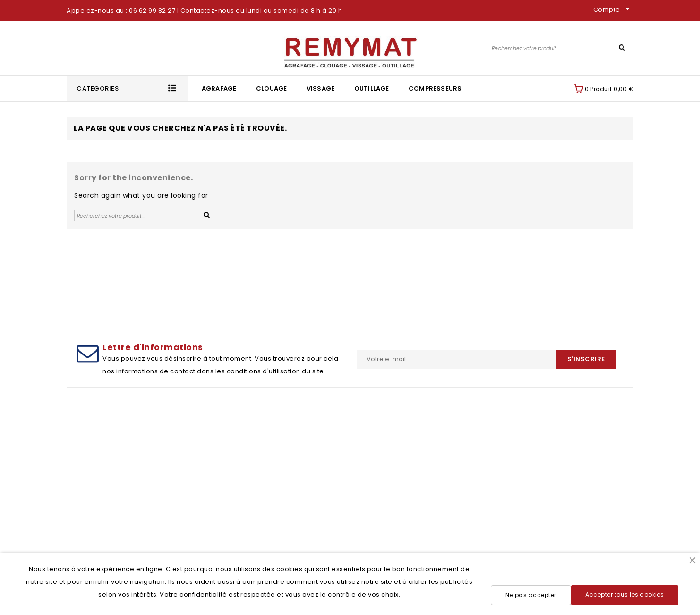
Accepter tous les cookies (625, 594)
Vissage (320, 88)
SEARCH (622, 47)
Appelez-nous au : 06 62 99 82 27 (121, 11)
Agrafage (219, 88)
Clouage (271, 88)
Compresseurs (435, 88)
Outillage (372, 88)
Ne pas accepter (531, 595)
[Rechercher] (561, 48)
